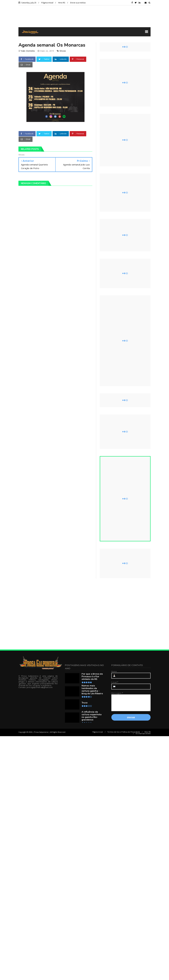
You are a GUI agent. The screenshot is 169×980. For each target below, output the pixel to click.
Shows (63, 51)
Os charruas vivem (143, 733)
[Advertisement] (44, 614)
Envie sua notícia (78, 3)
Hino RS (62, 3)
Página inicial (47, 3)
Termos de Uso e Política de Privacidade (124, 732)
